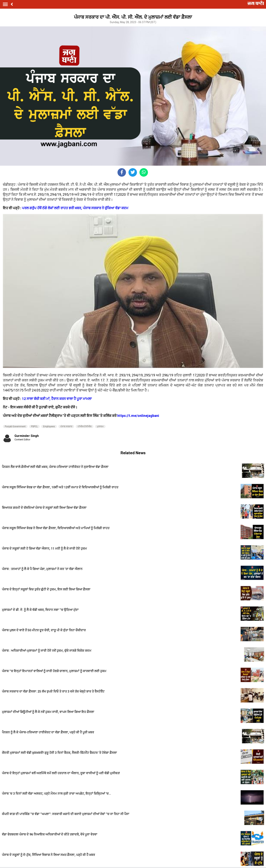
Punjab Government (15, 426)
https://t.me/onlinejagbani (138, 416)
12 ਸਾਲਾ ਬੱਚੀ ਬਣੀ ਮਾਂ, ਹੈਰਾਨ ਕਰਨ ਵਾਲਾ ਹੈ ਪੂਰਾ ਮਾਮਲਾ (57, 399)
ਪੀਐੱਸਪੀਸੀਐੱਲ (85, 426)
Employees (49, 426)
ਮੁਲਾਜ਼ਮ (100, 426)
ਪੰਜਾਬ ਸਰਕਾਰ (66, 426)
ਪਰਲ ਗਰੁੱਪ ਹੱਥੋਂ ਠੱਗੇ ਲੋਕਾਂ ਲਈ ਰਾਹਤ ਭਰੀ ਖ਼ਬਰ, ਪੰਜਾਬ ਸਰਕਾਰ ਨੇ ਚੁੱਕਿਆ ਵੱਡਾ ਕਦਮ (75, 208)
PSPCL (34, 426)
